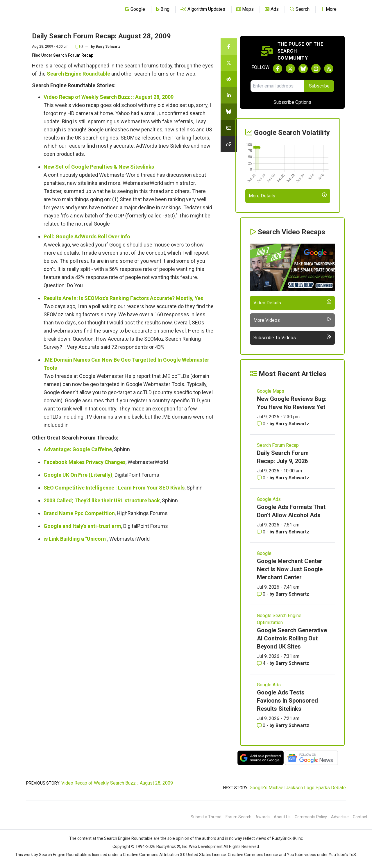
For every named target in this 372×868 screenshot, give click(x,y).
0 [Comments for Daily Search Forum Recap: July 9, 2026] (262, 478)
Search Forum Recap (73, 55)
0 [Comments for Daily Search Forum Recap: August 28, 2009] (79, 47)
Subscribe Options (292, 102)
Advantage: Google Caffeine (78, 449)
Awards (263, 817)
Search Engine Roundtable (78, 74)
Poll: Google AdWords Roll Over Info (87, 236)
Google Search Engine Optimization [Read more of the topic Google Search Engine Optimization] (279, 619)
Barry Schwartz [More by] (108, 47)
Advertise (340, 817)
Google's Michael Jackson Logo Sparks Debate (298, 788)
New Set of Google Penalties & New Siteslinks (99, 167)
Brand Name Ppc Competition (79, 513)
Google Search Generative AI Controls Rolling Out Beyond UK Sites (292, 638)
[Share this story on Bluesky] (229, 112)
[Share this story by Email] (229, 128)
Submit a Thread (206, 817)
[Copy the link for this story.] (229, 144)
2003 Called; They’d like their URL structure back (102, 500)
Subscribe (319, 86)
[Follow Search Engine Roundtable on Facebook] (278, 69)
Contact (360, 817)
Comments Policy (311, 817)
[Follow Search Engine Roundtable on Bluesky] (303, 69)
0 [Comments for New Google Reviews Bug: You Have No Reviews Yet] (262, 424)
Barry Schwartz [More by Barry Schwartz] (292, 424)
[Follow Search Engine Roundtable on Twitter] (290, 69)
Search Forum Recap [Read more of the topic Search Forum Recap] (278, 445)
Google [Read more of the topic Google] (264, 553)
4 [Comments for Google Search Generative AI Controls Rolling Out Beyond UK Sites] (262, 663)
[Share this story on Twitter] (229, 63)
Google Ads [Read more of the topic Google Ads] (269, 499)
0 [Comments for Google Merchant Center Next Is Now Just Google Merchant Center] (262, 594)
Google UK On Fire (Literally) (78, 475)
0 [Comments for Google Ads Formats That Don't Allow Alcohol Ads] (262, 532)
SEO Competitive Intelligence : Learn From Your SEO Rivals (114, 488)
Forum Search (238, 817)
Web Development (206, 846)
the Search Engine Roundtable (125, 838)
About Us (282, 817)
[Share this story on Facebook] (229, 47)
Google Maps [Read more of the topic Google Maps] (271, 391)
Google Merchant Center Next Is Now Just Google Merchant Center (290, 569)
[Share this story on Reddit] (229, 79)
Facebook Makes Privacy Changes (85, 462)
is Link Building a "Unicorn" (75, 539)
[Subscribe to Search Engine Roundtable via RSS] (329, 69)
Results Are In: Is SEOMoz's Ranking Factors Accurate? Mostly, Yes (123, 298)
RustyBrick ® (168, 846)
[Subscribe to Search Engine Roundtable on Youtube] (316, 69)
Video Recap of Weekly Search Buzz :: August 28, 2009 (109, 97)
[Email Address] (277, 86)
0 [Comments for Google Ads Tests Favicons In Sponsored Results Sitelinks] (262, 725)
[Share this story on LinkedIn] (229, 95)
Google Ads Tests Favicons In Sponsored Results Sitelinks (287, 701)
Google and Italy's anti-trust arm (82, 526)
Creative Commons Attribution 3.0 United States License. (175, 855)
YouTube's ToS (342, 855)
